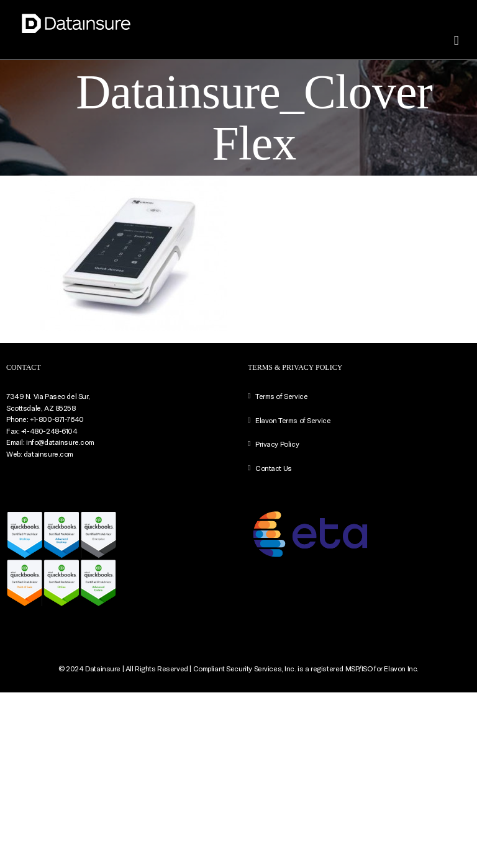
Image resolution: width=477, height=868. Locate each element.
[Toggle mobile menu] (456, 41)
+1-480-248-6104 (49, 431)
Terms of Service (281, 396)
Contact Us (274, 468)
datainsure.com (48, 454)
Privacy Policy (277, 444)
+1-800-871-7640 (57, 419)
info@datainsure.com (60, 442)
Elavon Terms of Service (293, 420)
